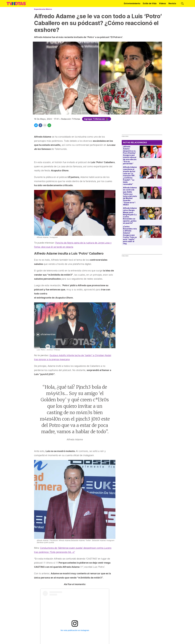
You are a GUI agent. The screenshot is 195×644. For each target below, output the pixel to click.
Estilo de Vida (150, 3)
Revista (172, 3)
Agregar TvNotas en (97, 119)
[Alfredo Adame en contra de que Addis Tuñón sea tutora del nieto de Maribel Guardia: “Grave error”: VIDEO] (151, 193)
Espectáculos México (43, 9)
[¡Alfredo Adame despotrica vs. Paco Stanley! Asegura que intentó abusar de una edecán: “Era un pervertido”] (151, 152)
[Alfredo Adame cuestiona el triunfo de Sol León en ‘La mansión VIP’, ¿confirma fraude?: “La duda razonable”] (151, 172)
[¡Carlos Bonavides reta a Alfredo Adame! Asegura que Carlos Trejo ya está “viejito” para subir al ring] (151, 232)
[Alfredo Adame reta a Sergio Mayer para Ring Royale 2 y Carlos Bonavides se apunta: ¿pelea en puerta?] (151, 213)
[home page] (17, 3)
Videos (162, 3)
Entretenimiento (132, 3)
